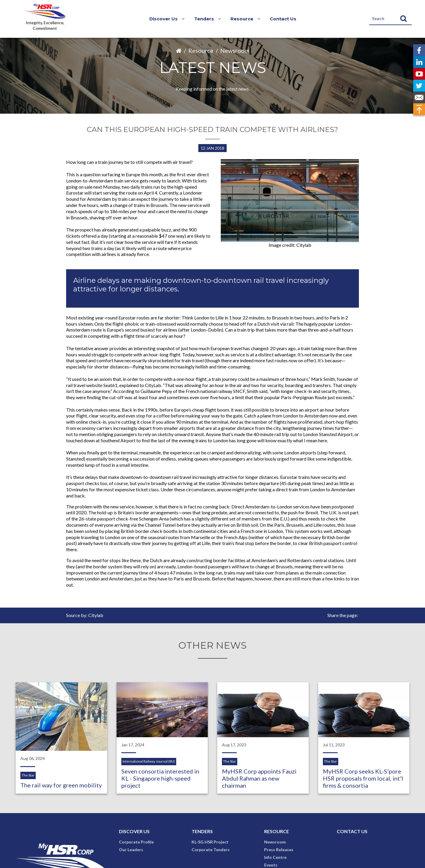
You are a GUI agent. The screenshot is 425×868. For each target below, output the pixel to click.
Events (271, 865)
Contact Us (283, 19)
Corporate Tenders (211, 850)
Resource (201, 50)
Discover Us (134, 831)
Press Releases (279, 850)
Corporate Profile (136, 842)
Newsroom (235, 50)
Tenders (202, 831)
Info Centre (275, 857)
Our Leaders (131, 850)
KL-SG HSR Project (210, 842)
